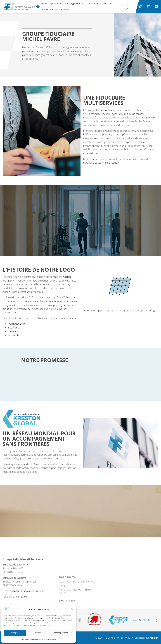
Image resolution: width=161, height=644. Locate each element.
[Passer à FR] (127, 5)
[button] (72, 609)
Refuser (39, 633)
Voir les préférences (62, 633)
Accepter (15, 633)
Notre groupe (74, 4)
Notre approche (52, 4)
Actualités (108, 3)
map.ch (154, 638)
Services (93, 4)
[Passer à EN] (127, 9)
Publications (50, 10)
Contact (65, 10)
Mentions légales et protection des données (39, 639)
